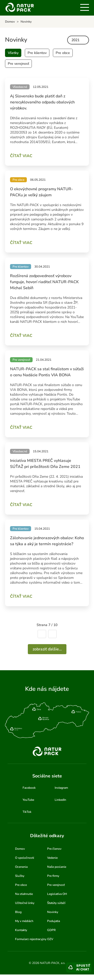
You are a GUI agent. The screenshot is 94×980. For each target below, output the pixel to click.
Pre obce (63, 53)
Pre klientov (37, 53)
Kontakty (21, 930)
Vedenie (52, 858)
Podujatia (54, 921)
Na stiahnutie (24, 894)
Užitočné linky (25, 903)
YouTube (28, 800)
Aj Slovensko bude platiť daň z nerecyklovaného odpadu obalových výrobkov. (42, 102)
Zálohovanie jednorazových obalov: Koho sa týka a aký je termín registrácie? (47, 541)
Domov (20, 849)
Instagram (61, 788)
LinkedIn (60, 800)
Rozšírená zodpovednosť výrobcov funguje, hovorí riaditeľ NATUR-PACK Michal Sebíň (44, 282)
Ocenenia (21, 867)
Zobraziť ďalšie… (47, 649)
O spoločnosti (25, 858)
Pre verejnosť (18, 64)
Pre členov (54, 849)
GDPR (51, 930)
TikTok (27, 812)
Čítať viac (21, 156)
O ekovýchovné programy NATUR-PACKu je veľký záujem (41, 192)
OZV (50, 939)
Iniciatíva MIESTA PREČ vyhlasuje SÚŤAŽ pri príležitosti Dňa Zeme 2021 (45, 464)
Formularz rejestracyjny (31, 939)
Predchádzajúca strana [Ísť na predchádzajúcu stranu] (42, 634)
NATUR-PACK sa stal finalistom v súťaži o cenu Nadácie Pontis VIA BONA (47, 372)
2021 (75, 40)
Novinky (53, 912)
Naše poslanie (57, 867)
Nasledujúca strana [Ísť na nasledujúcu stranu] (52, 634)
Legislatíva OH (57, 894)
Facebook (29, 788)
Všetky (13, 53)
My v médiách (24, 921)
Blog (18, 912)
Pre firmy (53, 876)
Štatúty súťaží (56, 903)
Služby (20, 876)
